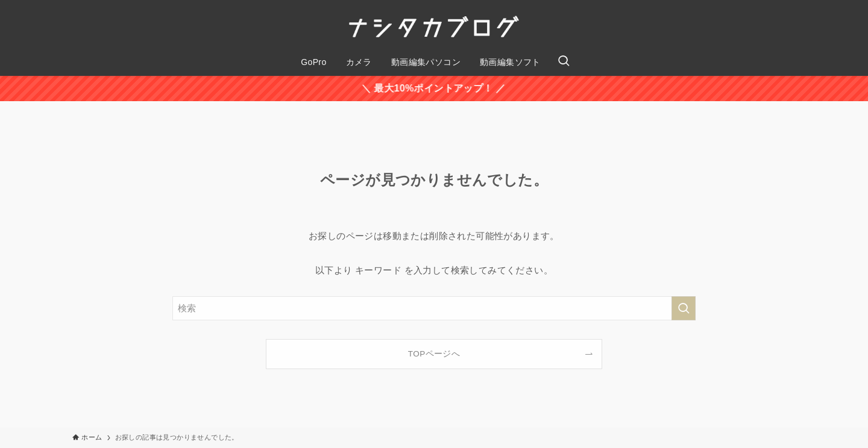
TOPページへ (434, 354)
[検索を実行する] (684, 308)
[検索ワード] (434, 308)
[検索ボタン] (564, 62)
